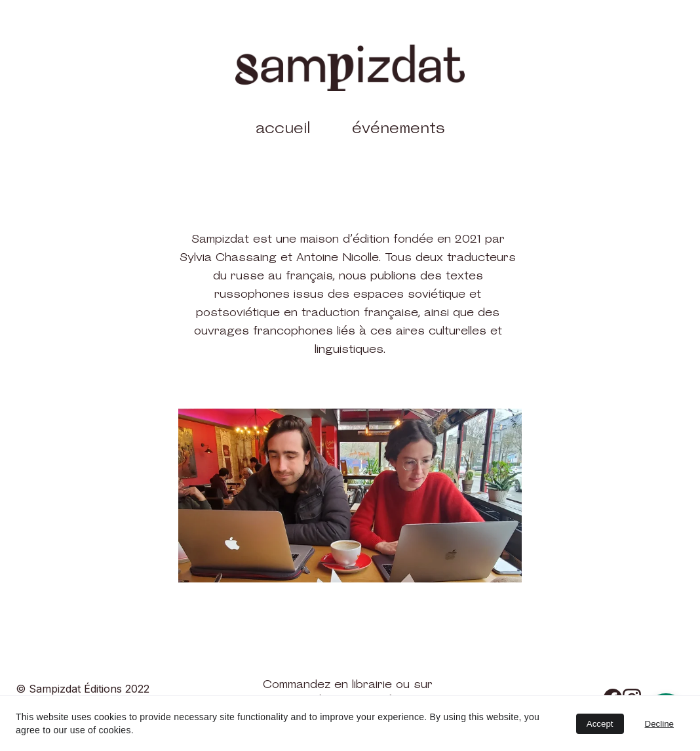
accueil (283, 129)
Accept (600, 724)
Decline (659, 724)
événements (399, 129)
